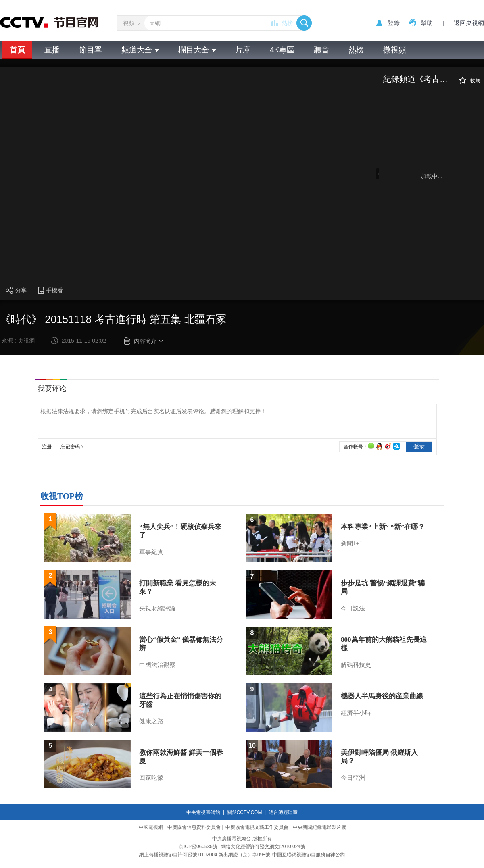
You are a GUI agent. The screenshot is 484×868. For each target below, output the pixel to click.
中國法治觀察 (157, 665)
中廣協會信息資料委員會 (194, 827)
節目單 (91, 50)
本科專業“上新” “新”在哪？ (383, 527)
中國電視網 (151, 827)
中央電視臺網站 (203, 812)
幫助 (427, 23)
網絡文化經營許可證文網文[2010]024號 (263, 847)
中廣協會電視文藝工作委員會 (257, 827)
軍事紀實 (151, 552)
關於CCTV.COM (245, 812)
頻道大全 (140, 50)
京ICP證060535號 (198, 847)
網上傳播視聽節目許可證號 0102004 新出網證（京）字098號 (205, 855)
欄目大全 (197, 50)
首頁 (17, 50)
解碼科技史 (356, 665)
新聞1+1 (352, 543)
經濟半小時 (356, 713)
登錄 (394, 23)
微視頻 (395, 50)
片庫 (243, 50)
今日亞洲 (353, 778)
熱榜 (287, 23)
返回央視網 (469, 23)
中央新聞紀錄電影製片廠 (319, 827)
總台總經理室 (283, 812)
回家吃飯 (151, 778)
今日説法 (353, 608)
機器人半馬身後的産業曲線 (382, 696)
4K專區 (282, 50)
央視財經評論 (157, 608)
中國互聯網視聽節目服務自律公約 (309, 855)
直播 (52, 50)
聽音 (321, 50)
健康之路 (151, 721)
